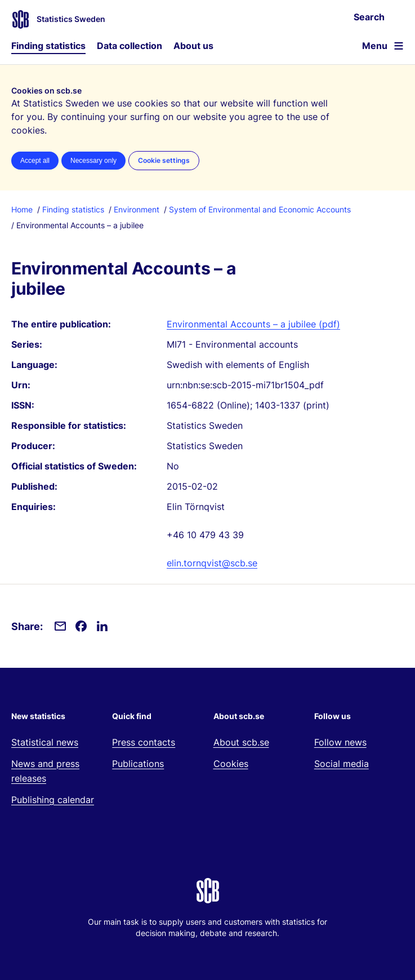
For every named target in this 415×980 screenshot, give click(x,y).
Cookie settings (164, 160)
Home (22, 209)
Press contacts (144, 742)
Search (369, 17)
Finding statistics (48, 46)
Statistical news (45, 742)
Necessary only (93, 161)
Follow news (340, 742)
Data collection (130, 46)
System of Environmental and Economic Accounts (260, 209)
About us (193, 46)
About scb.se (241, 742)
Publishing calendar (53, 800)
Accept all (35, 161)
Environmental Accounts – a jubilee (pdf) (253, 324)
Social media (342, 764)
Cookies (231, 764)
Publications (138, 764)
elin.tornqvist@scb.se (212, 563)
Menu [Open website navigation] (375, 46)
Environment (137, 209)
